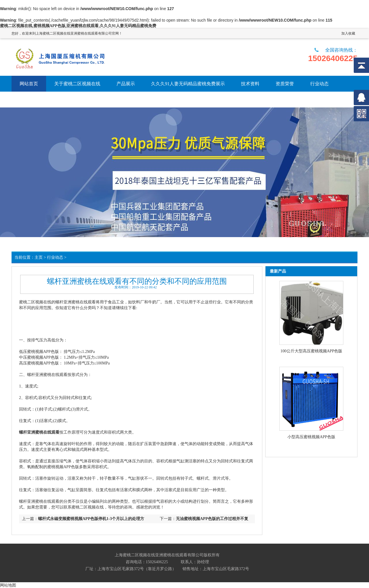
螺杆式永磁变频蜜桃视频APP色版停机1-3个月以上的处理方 (91, 519)
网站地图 (8, 585)
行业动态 (55, 257)
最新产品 (278, 271)
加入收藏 (348, 33)
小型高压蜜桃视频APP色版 (311, 437)
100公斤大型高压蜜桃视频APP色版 (311, 351)
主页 (39, 257)
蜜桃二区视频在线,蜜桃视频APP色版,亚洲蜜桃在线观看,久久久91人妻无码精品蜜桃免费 (78, 26)
